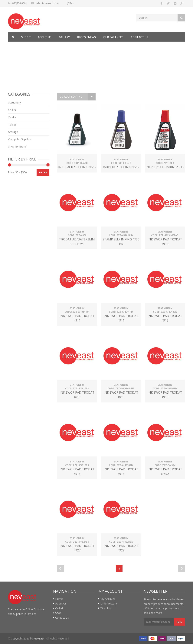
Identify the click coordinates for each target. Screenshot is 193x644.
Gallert (59, 608)
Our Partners (113, 37)
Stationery (15, 102)
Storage (13, 132)
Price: (11, 172)
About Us (45, 37)
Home (13, 37)
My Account (108, 599)
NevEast (39, 638)
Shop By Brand (17, 146)
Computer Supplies (20, 139)
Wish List (106, 608)
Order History (109, 604)
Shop (25, 37)
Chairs (12, 110)
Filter (43, 172)
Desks (12, 117)
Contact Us (139, 37)
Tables (12, 124)
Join (180, 622)
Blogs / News (87, 37)
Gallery (64, 37)
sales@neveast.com (47, 3)
